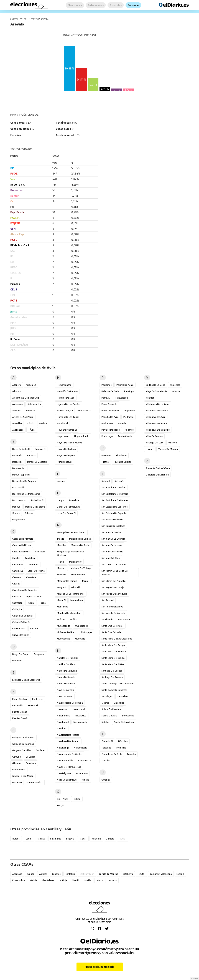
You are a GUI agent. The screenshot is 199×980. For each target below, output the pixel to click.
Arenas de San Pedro (23, 417)
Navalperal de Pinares (68, 735)
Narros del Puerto (66, 684)
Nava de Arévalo (65, 690)
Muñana (61, 619)
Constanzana (19, 629)
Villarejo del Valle (155, 443)
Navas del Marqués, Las (69, 767)
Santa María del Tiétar (113, 664)
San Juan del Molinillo (112, 552)
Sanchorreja (124, 619)
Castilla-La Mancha (109, 874)
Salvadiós (119, 481)
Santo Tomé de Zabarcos (114, 690)
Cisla (43, 603)
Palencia (41, 839)
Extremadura (19, 880)
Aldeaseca (17, 404)
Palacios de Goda (110, 391)
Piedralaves (107, 423)
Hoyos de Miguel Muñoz (69, 443)
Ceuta (141, 874)
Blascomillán (19, 488)
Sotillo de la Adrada (124, 722)
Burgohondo (19, 520)
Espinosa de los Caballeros (26, 680)
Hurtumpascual (64, 462)
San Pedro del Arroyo (112, 607)
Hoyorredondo (82, 436)
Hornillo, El (62, 423)
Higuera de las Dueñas (69, 404)
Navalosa (62, 728)
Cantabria (70, 874)
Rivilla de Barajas (123, 462)
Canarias (56, 874)
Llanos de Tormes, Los (68, 507)
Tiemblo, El (107, 741)
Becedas (31, 455)
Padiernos (107, 385)
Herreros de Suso (66, 398)
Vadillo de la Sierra (156, 385)
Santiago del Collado (112, 671)
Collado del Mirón (21, 622)
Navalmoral (63, 722)
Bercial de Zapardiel (37, 462)
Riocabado (121, 455)
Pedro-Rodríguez (110, 411)
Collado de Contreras (23, 616)
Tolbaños (106, 748)
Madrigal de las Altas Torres (71, 532)
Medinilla (61, 575)
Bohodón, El (37, 500)
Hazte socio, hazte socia (100, 967)
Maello (61, 539)
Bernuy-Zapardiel (21, 475)
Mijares (86, 581)
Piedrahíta (128, 417)
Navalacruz (81, 716)
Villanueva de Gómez (157, 411)
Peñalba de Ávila (110, 417)
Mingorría (62, 587)
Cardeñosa (33, 564)
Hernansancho (64, 385)
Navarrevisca (84, 761)
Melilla (88, 880)
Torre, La (131, 754)
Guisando (17, 782)
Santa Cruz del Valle (111, 632)
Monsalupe (62, 607)
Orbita (77, 799)
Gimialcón (31, 763)
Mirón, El (61, 600)
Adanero (17, 385)
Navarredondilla (65, 761)
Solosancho (128, 716)
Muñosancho (63, 639)
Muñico (74, 619)
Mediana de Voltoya (81, 568)
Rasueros (106, 455)
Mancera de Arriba (80, 545)
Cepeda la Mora (34, 596)
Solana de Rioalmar (111, 709)
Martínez (61, 568)
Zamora (110, 839)
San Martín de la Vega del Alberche (115, 573)
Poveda (122, 423)
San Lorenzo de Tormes (114, 564)
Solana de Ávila (109, 716)
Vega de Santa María (157, 391)
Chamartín (17, 603)
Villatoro (173, 443)
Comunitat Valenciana (161, 874)
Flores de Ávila (20, 699)
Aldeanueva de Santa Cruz (26, 398)
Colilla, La (17, 609)
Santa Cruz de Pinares (113, 626)
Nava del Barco (65, 696)
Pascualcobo (122, 398)
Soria (83, 839)
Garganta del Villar (22, 750)
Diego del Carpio (21, 654)
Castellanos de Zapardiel (25, 590)
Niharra (86, 780)
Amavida (17, 411)
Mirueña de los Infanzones (71, 594)
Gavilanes (41, 750)
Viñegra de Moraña (168, 449)
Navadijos (62, 709)
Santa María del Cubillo (113, 658)
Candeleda (30, 558)
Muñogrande (81, 626)
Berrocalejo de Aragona (24, 481)
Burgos (16, 839)
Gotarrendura (19, 770)
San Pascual (108, 600)
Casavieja (31, 577)
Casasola (17, 577)
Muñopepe (87, 632)
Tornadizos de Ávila (112, 754)
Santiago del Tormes (112, 677)
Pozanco (129, 430)
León (28, 839)
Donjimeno (40, 654)
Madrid (76, 880)
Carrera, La (18, 571)
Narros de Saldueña (67, 671)
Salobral (106, 481)
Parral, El (106, 398)
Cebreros (17, 596)
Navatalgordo (64, 773)
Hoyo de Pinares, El (67, 430)
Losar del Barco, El (66, 513)
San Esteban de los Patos (115, 507)
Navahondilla (64, 716)
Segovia (70, 839)
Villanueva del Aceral (157, 423)
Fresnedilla (18, 705)
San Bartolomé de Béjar (113, 488)
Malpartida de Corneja (80, 539)
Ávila (32, 430)
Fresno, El (33, 705)
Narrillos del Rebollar (67, 658)
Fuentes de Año (20, 718)
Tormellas (121, 748)
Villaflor (150, 398)
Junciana (61, 481)
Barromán (17, 455)
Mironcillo (76, 587)
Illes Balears (48, 880)
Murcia (100, 880)
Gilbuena (17, 763)
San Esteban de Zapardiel (114, 513)
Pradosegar (107, 436)
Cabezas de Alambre (23, 539)
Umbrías (106, 780)
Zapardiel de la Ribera (157, 475)
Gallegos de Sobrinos (23, 744)
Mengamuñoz (78, 575)
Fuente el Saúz (20, 712)
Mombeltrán (77, 600)
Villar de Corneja (154, 436)
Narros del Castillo (66, 677)
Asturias (43, 874)
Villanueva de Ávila (156, 417)
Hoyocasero (63, 436)
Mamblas (62, 545)
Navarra (113, 880)
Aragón (31, 874)
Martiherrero (75, 562)
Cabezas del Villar (21, 552)
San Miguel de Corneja (113, 587)
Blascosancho (19, 500)
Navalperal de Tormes (68, 741)
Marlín (61, 562)
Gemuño (17, 757)
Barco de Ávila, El (21, 449)
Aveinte (43, 423)
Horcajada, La (84, 411)
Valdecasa (175, 385)
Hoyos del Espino (66, 455)
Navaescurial (78, 709)
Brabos (16, 513)
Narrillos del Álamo (67, 664)
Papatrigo (129, 391)
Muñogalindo (64, 626)
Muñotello (80, 639)
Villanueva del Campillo (158, 430)
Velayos (176, 391)
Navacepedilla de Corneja (70, 703)
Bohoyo (16, 507)
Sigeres (105, 703)
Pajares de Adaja (125, 385)
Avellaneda (18, 430)
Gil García (30, 757)
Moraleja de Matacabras (69, 613)
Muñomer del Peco (67, 632)
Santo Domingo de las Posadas (118, 684)
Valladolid (96, 839)
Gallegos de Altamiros (23, 738)
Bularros (29, 513)
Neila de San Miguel (67, 780)
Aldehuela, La (34, 404)
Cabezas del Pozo (22, 545)
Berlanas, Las (19, 468)
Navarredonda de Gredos (70, 754)
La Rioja (63, 880)
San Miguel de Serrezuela (114, 594)
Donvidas (17, 661)
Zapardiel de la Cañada (158, 468)
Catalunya (128, 874)
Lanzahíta (74, 500)
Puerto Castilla (125, 436)
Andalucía (17, 874)
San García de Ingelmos (113, 526)
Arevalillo (17, 423)
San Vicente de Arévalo (113, 613)
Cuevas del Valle (21, 635)
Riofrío (105, 462)
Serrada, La (107, 696)
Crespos (34, 629)
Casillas (16, 584)
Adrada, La (31, 385)
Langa (61, 500)
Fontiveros (38, 699)
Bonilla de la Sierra (35, 507)
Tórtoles (106, 761)
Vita (150, 449)
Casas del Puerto (36, 571)
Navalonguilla (80, 722)
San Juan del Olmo (111, 558)
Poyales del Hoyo (111, 430)
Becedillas (17, 462)
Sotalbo (105, 722)
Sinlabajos (119, 703)
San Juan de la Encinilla (113, 539)
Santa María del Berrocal (114, 652)
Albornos (17, 391)
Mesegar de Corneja (67, 581)
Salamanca (56, 839)
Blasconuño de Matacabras (26, 494)
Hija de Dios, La (65, 411)
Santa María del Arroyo (113, 645)
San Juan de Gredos (111, 532)
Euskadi (180, 874)
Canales (16, 558)
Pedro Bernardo (109, 404)
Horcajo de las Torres (68, 417)
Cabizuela (40, 552)
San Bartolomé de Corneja (115, 494)
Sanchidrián (107, 619)
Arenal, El (31, 411)
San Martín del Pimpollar (114, 581)
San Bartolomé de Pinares (115, 500)
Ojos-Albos (63, 799)
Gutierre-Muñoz (35, 782)
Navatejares (82, 773)
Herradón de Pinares (67, 391)
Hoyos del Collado (66, 449)
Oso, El (61, 805)
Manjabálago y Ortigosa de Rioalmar (71, 553)
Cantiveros (18, 564)
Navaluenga (63, 748)
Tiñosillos (123, 741)
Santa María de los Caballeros (117, 639)
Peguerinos (129, 411)
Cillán (31, 603)
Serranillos (123, 696)
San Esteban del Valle (112, 520)
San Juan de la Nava (112, 545)
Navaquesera (81, 748)
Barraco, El (40, 449)
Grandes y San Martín (23, 776)
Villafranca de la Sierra (158, 404)
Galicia (34, 880)
